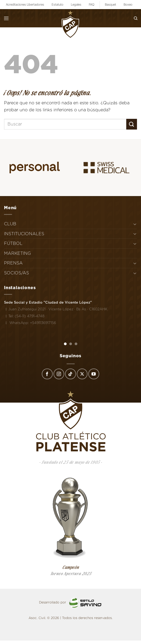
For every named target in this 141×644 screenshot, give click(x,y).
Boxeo (128, 4)
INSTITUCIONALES (24, 234)
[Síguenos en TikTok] (70, 374)
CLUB (10, 224)
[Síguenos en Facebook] (47, 374)
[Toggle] (135, 224)
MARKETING (18, 253)
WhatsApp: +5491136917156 (30, 323)
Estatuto (58, 4)
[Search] (136, 18)
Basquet (110, 4)
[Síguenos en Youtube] (94, 374)
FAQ (92, 4)
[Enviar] (132, 124)
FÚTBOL (13, 243)
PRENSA (13, 263)
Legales (76, 4)
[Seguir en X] (82, 374)
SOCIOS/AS (16, 273)
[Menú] (6, 18)
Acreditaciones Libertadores (25, 4)
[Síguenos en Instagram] (59, 374)
